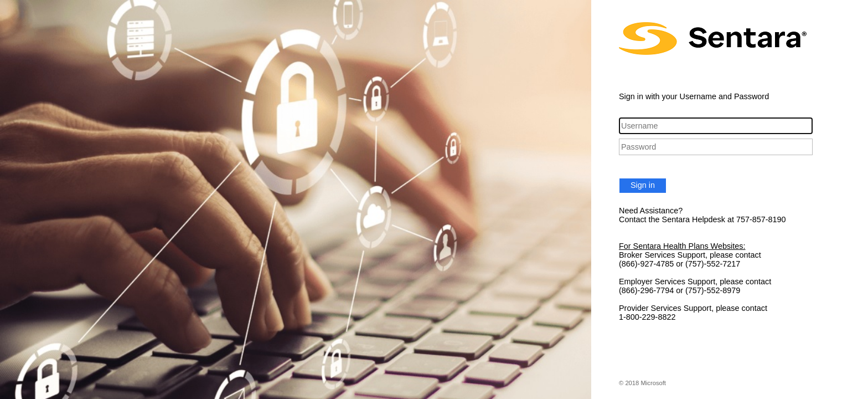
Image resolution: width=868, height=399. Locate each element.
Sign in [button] (643, 185)
